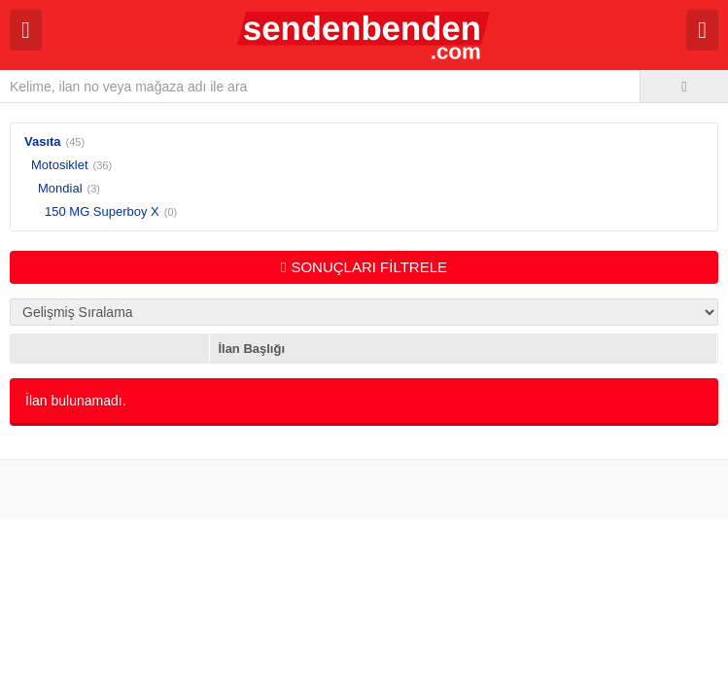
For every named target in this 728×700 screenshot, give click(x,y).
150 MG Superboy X (102, 211)
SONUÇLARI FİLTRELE (364, 267)
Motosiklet (60, 165)
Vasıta (43, 141)
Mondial (60, 188)
